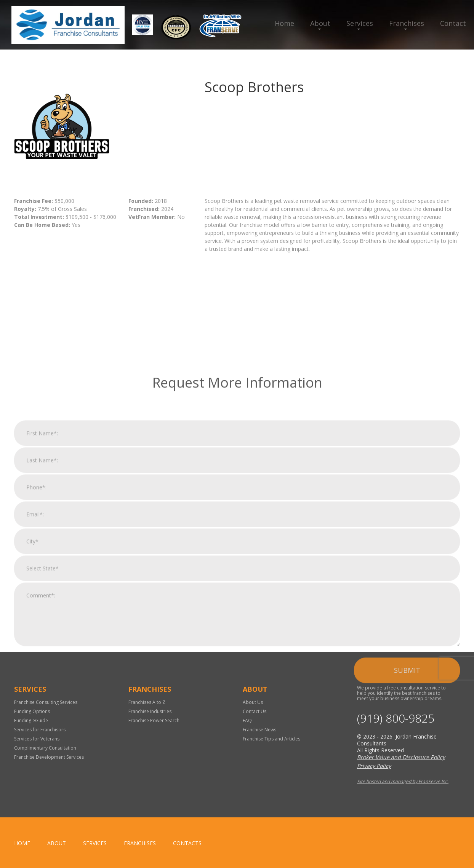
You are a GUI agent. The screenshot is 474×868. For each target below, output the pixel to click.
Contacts (187, 843)
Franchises (407, 23)
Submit (407, 771)
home (22, 843)
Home (284, 23)
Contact (453, 23)
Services (360, 23)
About (320, 23)
